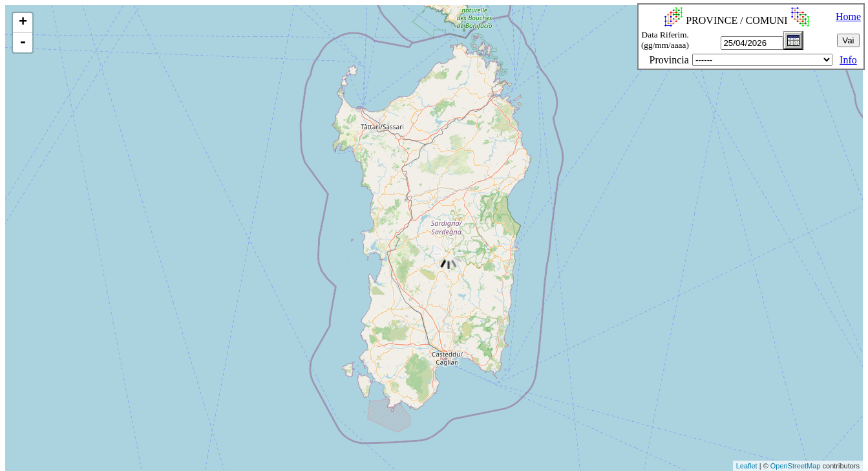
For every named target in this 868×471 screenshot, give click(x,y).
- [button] (23, 43)
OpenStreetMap (796, 466)
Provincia (669, 60)
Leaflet (747, 466)
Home (848, 16)
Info (848, 60)
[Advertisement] (236, 441)
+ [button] (23, 23)
